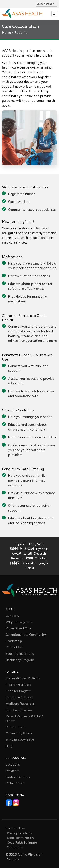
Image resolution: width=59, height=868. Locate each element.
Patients (21, 33)
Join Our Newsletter (20, 740)
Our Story (13, 616)
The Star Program (19, 691)
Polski (29, 568)
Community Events (19, 733)
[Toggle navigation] (46, 4)
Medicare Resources (20, 704)
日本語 (15, 563)
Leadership (14, 641)
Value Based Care (19, 628)
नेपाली (29, 558)
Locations (13, 764)
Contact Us (14, 647)
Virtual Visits (15, 783)
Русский (42, 549)
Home (6, 33)
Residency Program (20, 660)
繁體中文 (16, 549)
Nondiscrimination (20, 838)
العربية (27, 553)
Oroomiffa (29, 563)
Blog (9, 746)
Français (17, 558)
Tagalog (41, 558)
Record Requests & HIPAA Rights (25, 718)
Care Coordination (19, 710)
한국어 (29, 549)
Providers (12, 771)
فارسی (43, 563)
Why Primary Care (19, 622)
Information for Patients (23, 678)
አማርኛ (16, 553)
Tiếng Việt (36, 544)
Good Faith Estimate (22, 842)
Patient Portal (16, 727)
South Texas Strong (20, 654)
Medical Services (18, 777)
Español (21, 544)
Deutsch (40, 553)
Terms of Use (15, 828)
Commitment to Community (26, 634)
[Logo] (22, 14)
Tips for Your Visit (18, 685)
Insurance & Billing (19, 697)
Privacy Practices (19, 833)
